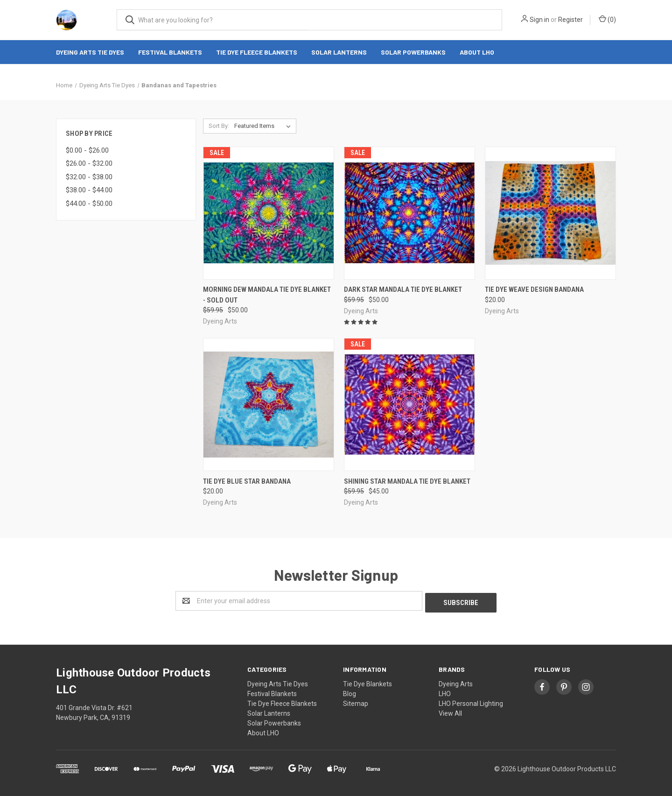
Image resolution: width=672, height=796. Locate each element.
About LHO (477, 52)
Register (570, 20)
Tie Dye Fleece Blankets (257, 52)
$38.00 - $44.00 (89, 190)
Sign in (539, 20)
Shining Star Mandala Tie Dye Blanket (407, 481)
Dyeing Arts (456, 682)
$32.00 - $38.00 (89, 177)
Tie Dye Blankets (367, 682)
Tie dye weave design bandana (534, 289)
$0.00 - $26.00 (87, 150)
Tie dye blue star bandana (247, 481)
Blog (350, 692)
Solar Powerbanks (413, 52)
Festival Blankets (170, 52)
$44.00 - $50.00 (89, 204)
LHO (445, 692)
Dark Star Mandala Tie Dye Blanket (403, 289)
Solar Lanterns (339, 52)
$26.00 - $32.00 (89, 163)
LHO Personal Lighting (471, 702)
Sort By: (219, 126)
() (607, 19)
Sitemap (356, 702)
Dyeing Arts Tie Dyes (90, 52)
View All (450, 711)
